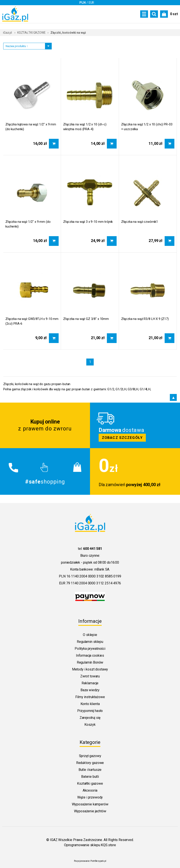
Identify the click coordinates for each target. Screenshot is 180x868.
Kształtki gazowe (90, 783)
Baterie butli (90, 777)
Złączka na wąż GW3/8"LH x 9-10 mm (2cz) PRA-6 (32, 321)
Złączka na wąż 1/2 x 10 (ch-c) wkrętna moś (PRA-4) (85, 127)
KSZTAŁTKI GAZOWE (31, 33)
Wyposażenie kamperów (90, 804)
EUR (92, 3)
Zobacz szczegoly (135, 425)
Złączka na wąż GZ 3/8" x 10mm (86, 319)
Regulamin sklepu (90, 642)
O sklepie (90, 635)
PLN (83, 3)
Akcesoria (90, 790)
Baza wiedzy (90, 690)
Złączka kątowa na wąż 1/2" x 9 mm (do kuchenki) (31, 127)
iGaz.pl (7, 33)
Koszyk (90, 725)
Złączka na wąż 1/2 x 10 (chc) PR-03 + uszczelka (147, 127)
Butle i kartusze (90, 770)
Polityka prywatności (90, 649)
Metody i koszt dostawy (90, 669)
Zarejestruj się (90, 718)
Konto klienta (90, 704)
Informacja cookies (90, 655)
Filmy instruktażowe (90, 697)
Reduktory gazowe (90, 763)
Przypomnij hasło (90, 711)
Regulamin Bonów (90, 662)
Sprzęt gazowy (90, 756)
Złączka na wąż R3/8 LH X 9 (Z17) (145, 319)
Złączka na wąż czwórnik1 (140, 222)
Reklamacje (90, 683)
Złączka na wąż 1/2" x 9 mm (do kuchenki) (28, 224)
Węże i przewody (90, 797)
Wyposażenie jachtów (90, 811)
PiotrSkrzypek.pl (98, 861)
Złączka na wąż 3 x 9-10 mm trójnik (88, 222)
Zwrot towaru (90, 676)
